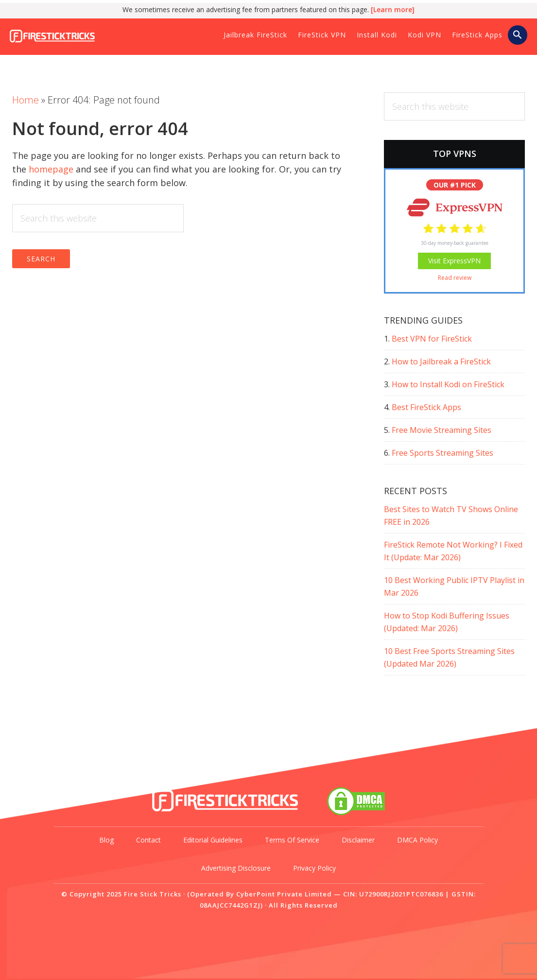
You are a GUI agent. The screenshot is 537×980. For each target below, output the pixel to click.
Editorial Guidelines (213, 840)
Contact (148, 840)
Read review (455, 278)
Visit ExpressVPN (454, 261)
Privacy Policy (314, 868)
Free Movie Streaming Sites (442, 430)
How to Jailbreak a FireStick (441, 361)
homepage (51, 169)
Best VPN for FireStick (432, 339)
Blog (106, 840)
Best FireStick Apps (426, 407)
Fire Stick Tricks (75, 38)
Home (26, 100)
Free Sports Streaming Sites (442, 453)
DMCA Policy (417, 840)
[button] (518, 35)
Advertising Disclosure (236, 868)
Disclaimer (358, 840)
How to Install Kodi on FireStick (448, 384)
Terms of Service (292, 840)
